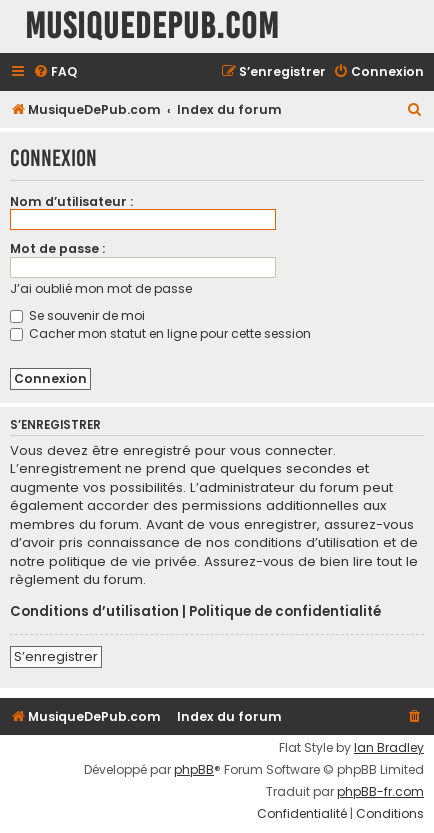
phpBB (194, 770)
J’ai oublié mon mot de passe (101, 288)
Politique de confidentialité (285, 612)
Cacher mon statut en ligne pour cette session (160, 333)
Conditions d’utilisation (94, 612)
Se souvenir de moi (77, 315)
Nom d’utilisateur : (71, 201)
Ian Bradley (389, 748)
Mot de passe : (57, 248)
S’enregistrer (56, 656)
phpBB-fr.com (380, 792)
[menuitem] (55, 72)
